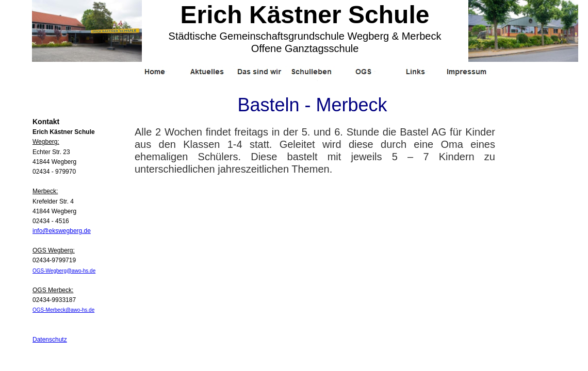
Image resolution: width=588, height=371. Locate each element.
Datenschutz (50, 340)
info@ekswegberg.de (62, 231)
